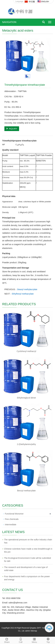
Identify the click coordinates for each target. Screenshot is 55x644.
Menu (34, 640)
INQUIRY (12, 129)
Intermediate (11, 525)
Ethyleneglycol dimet (26, 398)
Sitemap (34, 631)
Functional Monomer (14, 514)
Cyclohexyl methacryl (26, 351)
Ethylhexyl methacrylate (23, 294)
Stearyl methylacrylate (27, 289)
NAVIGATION (9, 22)
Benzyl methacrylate (26, 491)
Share (7, 640)
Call (21, 640)
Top (48, 640)
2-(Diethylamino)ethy (26, 444)
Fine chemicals (12, 519)
